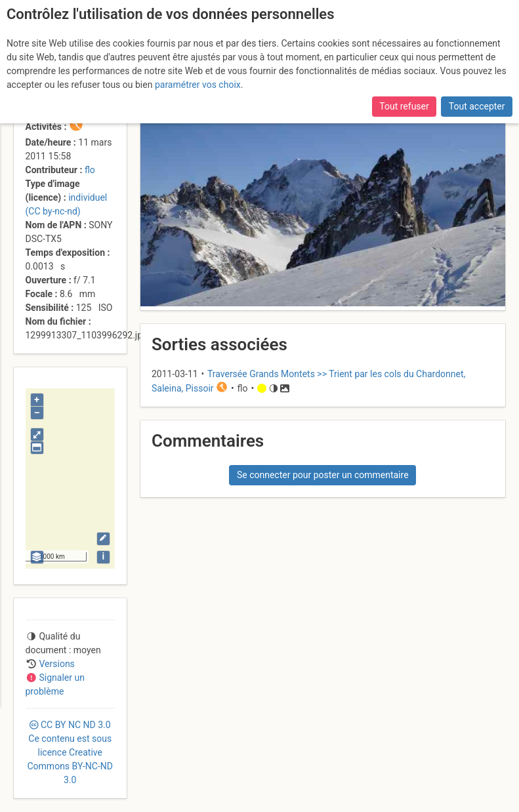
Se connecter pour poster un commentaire (323, 475)
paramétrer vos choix (198, 85)
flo (90, 170)
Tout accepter (477, 106)
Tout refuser (404, 106)
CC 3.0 (70, 752)
